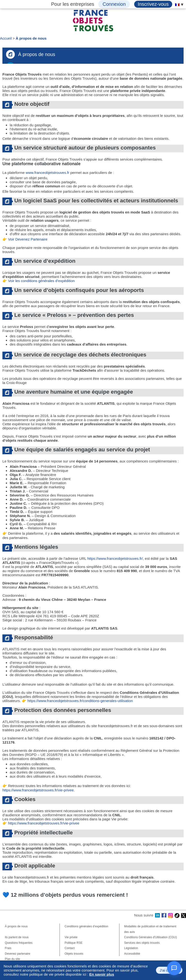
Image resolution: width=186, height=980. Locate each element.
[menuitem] (177, 5)
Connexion (114, 4)
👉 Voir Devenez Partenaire (25, 239)
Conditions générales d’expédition (86, 926)
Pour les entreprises (73, 4)
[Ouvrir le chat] (174, 968)
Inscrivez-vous (153, 4)
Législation (131, 948)
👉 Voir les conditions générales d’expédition (39, 281)
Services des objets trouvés (142, 943)
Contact (70, 948)
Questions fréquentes (19, 943)
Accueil (6, 38)
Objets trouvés (74, 954)
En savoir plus (102, 974)
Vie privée (71, 937)
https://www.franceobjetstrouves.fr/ (115, 558)
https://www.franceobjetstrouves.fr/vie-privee (38, 790)
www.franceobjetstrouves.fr (47, 173)
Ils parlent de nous (17, 937)
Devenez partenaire (18, 954)
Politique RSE (74, 943)
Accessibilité (132, 954)
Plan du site (12, 959)
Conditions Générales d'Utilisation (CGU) (151, 937)
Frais (8, 948)
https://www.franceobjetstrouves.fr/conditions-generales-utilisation (80, 701)
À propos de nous (31, 38)
